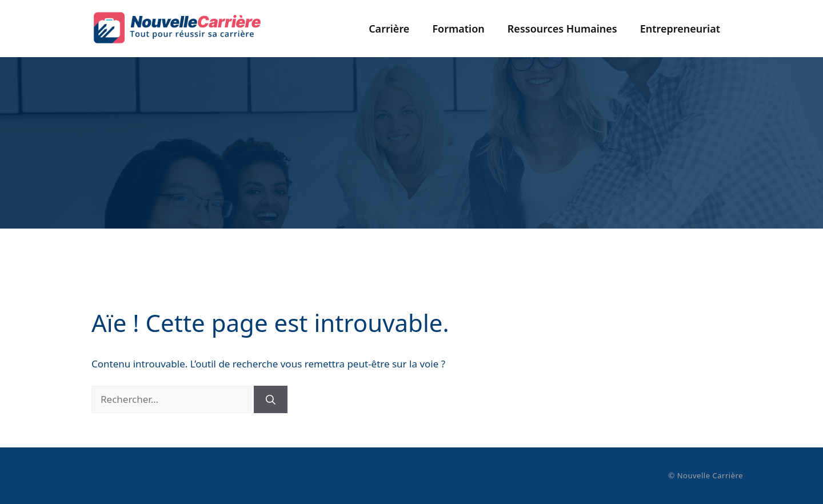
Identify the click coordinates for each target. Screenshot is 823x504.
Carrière (389, 29)
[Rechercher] (271, 399)
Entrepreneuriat (680, 29)
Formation (458, 29)
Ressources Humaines (562, 29)
